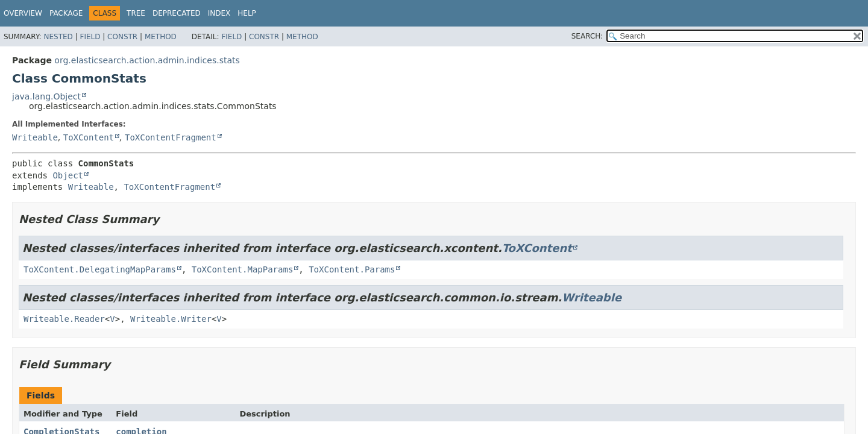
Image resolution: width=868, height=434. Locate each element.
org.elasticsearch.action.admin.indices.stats (147, 60)
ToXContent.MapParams (243, 269)
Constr (122, 37)
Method (161, 37)
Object (68, 175)
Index (219, 13)
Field (90, 37)
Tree (136, 13)
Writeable (35, 137)
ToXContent (89, 137)
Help (247, 13)
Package (66, 13)
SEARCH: (587, 36)
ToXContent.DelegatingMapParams (100, 269)
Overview (23, 13)
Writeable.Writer (171, 319)
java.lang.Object (46, 96)
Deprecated (177, 13)
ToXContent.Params (352, 269)
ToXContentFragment (171, 137)
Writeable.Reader (64, 319)
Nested (58, 37)
